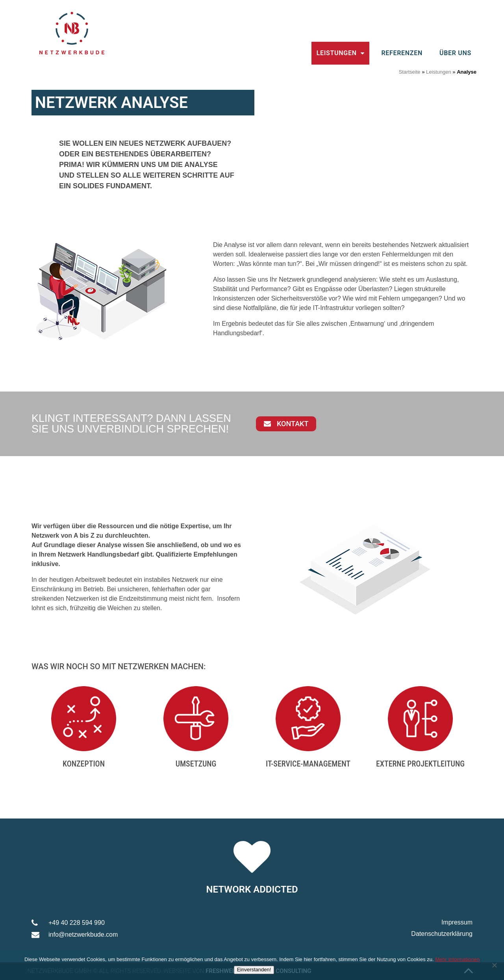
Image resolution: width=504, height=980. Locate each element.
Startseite (410, 72)
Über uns (455, 53)
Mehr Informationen (457, 959)
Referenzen (402, 53)
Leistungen (341, 53)
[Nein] (494, 965)
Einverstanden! (254, 970)
